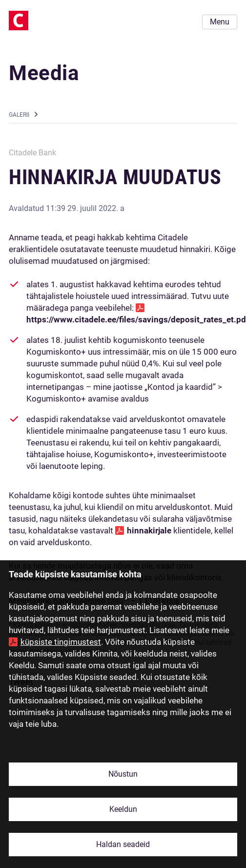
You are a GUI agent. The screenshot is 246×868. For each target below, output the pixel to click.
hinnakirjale (149, 530)
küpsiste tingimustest (61, 642)
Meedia (44, 73)
